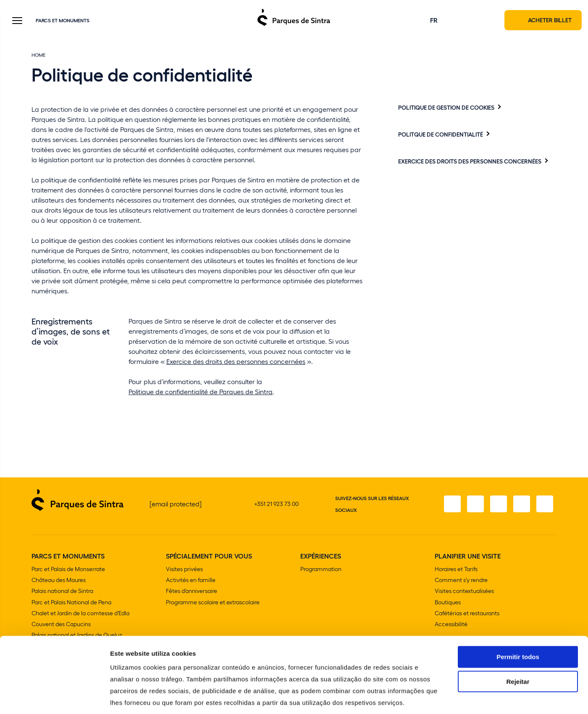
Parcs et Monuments (63, 21)
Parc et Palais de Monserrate (68, 570)
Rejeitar (518, 642)
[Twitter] (498, 505)
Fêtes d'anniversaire (192, 591)
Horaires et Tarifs (456, 570)
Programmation (321, 570)
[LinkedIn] (545, 505)
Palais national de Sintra (62, 591)
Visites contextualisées (464, 591)
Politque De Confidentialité (441, 135)
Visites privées (184, 570)
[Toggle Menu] (17, 22)
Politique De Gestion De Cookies (446, 108)
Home (38, 55)
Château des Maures (59, 581)
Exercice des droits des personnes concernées (236, 362)
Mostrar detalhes (461, 697)
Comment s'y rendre (461, 581)
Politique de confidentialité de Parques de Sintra (201, 392)
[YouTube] (521, 505)
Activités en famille (191, 581)
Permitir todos (518, 617)
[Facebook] (451, 505)
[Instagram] (474, 505)
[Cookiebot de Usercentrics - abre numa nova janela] (54, 698)
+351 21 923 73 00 (276, 505)
